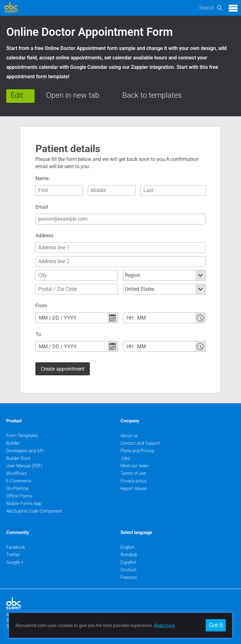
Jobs (125, 458)
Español (128, 562)
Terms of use (133, 473)
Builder (13, 443)
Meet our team (135, 466)
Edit (17, 95)
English (128, 547)
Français (129, 577)
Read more (165, 625)
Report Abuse (134, 488)
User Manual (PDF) (24, 466)
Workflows (16, 473)
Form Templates (22, 436)
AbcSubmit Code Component (34, 511)
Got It (216, 625)
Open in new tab (73, 95)
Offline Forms (19, 496)
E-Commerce (19, 481)
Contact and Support (140, 443)
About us (129, 436)
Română (129, 555)
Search (207, 8)
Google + (15, 562)
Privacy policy (134, 481)
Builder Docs (18, 458)
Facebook (16, 547)
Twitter (13, 555)
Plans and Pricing (137, 451)
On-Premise (18, 488)
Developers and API (25, 451)
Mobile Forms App (24, 504)
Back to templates (152, 95)
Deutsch (129, 570)
